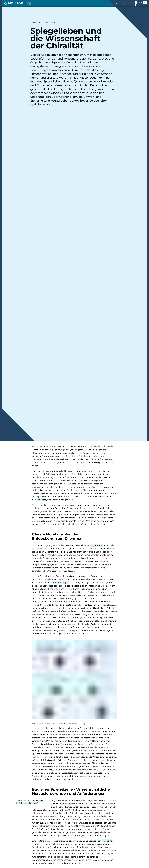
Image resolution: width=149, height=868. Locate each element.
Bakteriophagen (60, 582)
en (141, 2)
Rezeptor (41, 500)
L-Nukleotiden (44, 826)
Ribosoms (107, 841)
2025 (27, 3)
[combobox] (121, 3)
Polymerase (96, 545)
